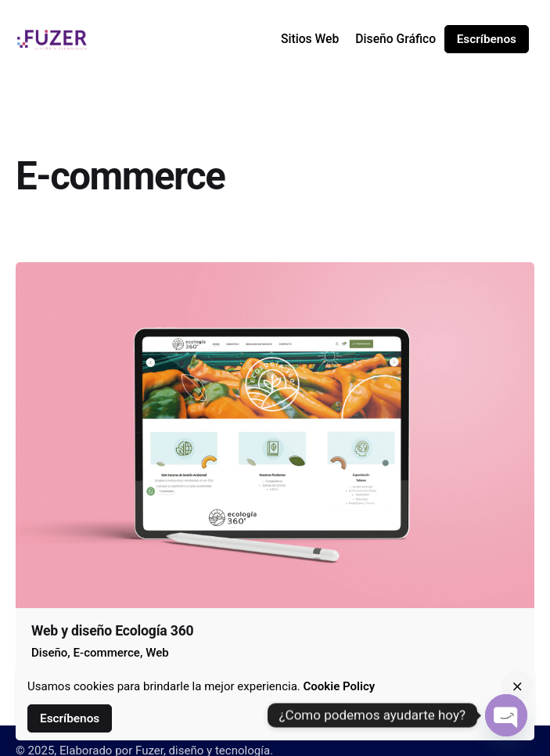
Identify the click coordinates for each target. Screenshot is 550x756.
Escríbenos (487, 39)
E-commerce (107, 653)
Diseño (49, 653)
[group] (309, 39)
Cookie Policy (340, 686)
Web (157, 653)
